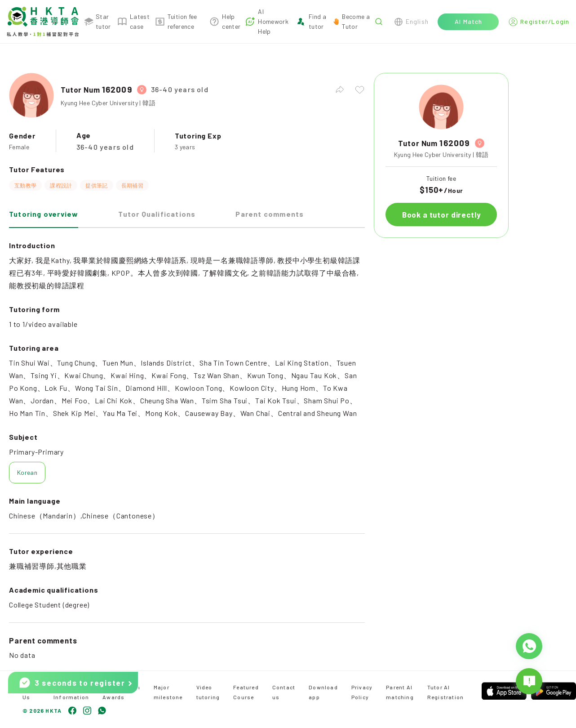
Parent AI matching (400, 692)
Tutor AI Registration (445, 692)
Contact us (284, 692)
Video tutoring (208, 692)
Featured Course (246, 692)
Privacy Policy (362, 692)
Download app (323, 692)
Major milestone (168, 692)
